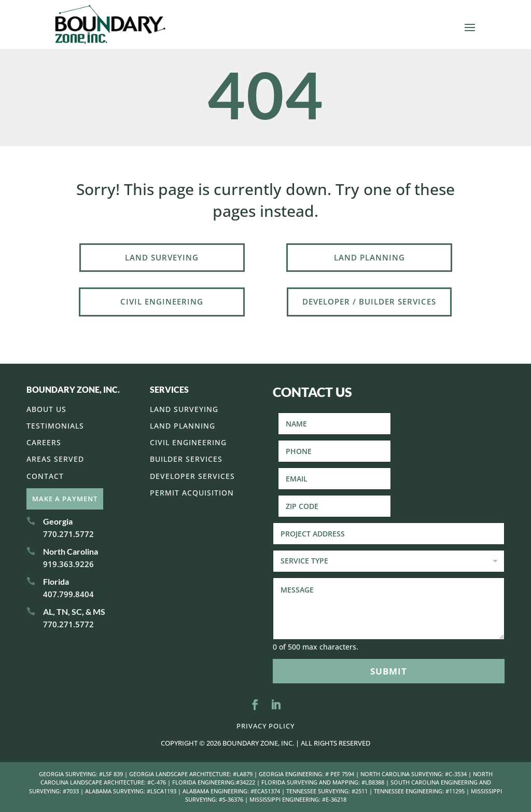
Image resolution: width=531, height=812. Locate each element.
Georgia (58, 521)
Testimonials (55, 426)
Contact (45, 476)
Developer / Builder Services (369, 301)
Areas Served (55, 459)
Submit (389, 671)
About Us (46, 409)
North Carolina (71, 551)
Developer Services (192, 476)
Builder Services (186, 459)
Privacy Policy (265, 726)
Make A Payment (65, 499)
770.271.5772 (68, 534)
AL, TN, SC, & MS (74, 611)
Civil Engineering (162, 301)
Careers (44, 442)
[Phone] (334, 451)
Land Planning (369, 257)
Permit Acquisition (192, 493)
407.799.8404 (68, 594)
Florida (56, 581)
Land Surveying (162, 257)
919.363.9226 (68, 564)
